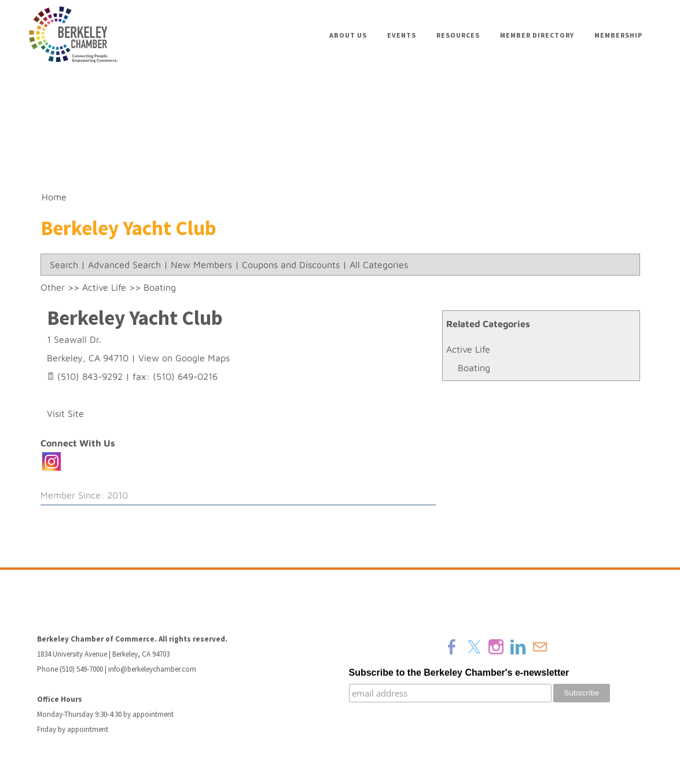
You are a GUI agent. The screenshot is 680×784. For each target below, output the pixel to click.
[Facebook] (452, 647)
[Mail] (540, 647)
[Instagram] (496, 647)
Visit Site (65, 413)
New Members (201, 265)
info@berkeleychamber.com (152, 669)
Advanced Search (124, 265)
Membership (618, 35)
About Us (348, 35)
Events (402, 35)
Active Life (468, 349)
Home (54, 197)
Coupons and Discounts (291, 265)
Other (53, 287)
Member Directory (537, 35)
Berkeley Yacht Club (135, 318)
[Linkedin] (518, 647)
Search (64, 265)
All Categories (379, 265)
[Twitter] (474, 647)
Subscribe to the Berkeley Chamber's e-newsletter (459, 673)
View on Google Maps (184, 358)
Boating (474, 368)
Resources (458, 35)
